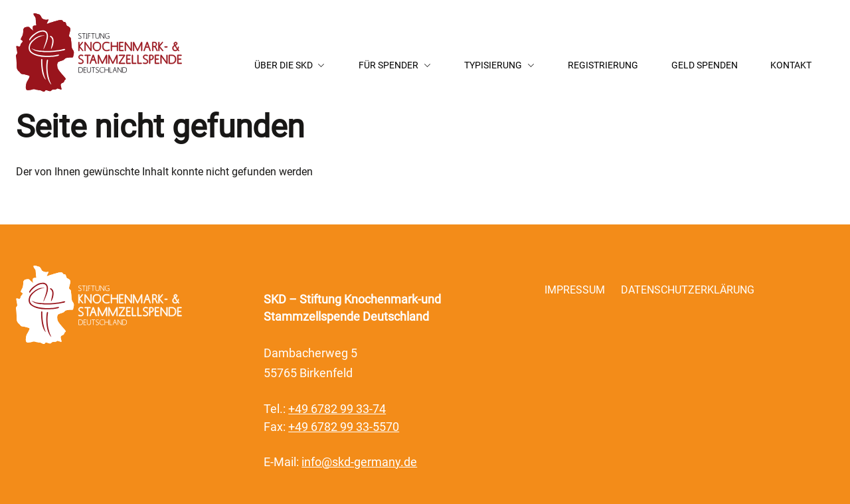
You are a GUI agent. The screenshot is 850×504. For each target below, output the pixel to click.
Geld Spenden (705, 65)
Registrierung (603, 65)
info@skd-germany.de (359, 462)
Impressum (575, 290)
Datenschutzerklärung (688, 290)
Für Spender (388, 65)
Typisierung (493, 65)
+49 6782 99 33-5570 (344, 427)
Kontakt (791, 65)
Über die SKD (284, 65)
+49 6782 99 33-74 (337, 409)
